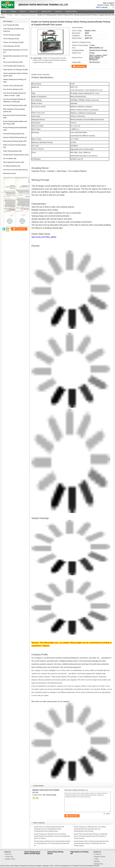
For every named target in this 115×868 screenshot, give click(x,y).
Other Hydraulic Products (12, 162)
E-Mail (96, 859)
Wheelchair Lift (8, 173)
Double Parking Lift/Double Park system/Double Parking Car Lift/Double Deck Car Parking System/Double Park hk (52, 843)
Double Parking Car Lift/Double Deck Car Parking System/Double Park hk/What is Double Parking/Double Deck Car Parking (52, 836)
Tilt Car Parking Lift (10, 35)
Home (5, 12)
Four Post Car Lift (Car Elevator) (14, 170)
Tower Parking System (11, 151)
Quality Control (46, 12)
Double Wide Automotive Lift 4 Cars (15, 50)
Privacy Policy (5, 866)
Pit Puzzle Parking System (12, 134)
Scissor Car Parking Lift (11, 42)
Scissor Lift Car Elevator (12, 86)
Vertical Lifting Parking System (14, 137)
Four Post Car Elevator (11, 89)
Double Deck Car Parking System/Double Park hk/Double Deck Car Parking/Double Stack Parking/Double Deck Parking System (49, 829)
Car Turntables (8, 159)
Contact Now (80, 66)
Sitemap (97, 861)
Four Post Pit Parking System (13, 105)
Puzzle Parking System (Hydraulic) (15, 128)
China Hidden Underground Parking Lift (23, 866)
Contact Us (58, 12)
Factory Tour (34, 12)
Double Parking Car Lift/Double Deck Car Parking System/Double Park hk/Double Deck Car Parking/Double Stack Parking (90, 829)
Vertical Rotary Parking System (14, 155)
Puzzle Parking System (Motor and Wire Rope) (32, 853)
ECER (97, 866)
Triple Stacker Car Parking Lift (13, 70)
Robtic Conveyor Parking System (15, 145)
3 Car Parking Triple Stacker (13, 66)
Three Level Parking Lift (11, 62)
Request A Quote (103, 5)
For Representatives (10, 166)
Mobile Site (98, 864)
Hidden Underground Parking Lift (25, 15)
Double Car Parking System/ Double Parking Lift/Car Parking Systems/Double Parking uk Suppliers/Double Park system (50, 60)
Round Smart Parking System (13, 141)
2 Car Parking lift (9, 25)
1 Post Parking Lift (10, 39)
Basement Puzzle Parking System (15, 115)
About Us (23, 12)
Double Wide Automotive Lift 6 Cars (15, 56)
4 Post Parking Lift (10, 46)
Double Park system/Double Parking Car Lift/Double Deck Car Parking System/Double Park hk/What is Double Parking (91, 836)
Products (13, 12)
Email (112, 5)
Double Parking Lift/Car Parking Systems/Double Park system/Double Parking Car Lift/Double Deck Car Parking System (91, 843)
